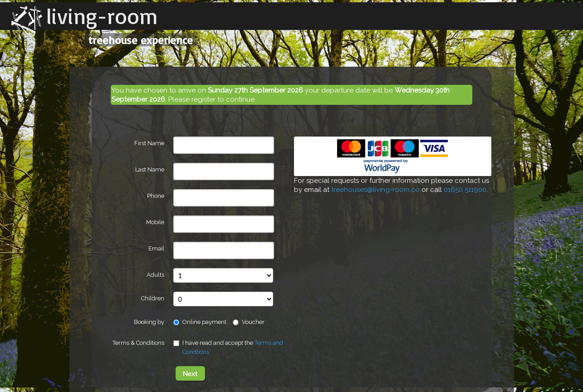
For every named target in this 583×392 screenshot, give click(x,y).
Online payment (200, 322)
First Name (149, 143)
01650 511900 (465, 190)
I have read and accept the (228, 347)
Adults (155, 275)
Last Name (150, 169)
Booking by (149, 322)
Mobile (155, 222)
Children (153, 298)
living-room (102, 16)
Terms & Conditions (138, 343)
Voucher (249, 322)
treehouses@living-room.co (375, 190)
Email (156, 248)
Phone (156, 196)
